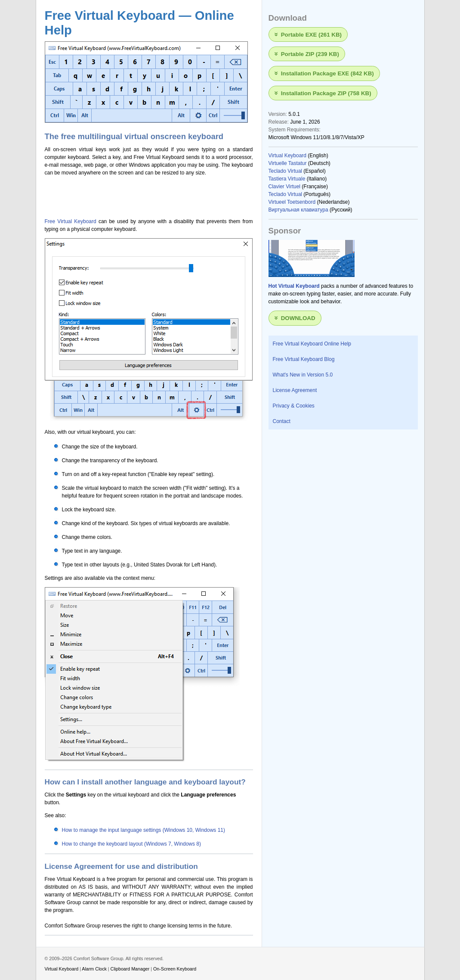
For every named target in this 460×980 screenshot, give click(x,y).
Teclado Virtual (286, 171)
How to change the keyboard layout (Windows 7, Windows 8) (132, 844)
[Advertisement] (145, 195)
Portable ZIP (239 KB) (310, 54)
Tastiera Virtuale (287, 179)
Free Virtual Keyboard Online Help (312, 344)
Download (298, 318)
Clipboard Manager (130, 969)
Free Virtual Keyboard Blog (304, 359)
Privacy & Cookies (294, 406)
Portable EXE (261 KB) (311, 34)
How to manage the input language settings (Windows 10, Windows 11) (144, 830)
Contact (282, 421)
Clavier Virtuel (284, 187)
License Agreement (295, 390)
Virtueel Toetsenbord (292, 202)
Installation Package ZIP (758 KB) (326, 93)
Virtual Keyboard (288, 156)
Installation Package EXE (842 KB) (327, 73)
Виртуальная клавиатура (298, 210)
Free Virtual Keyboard (71, 221)
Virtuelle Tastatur (288, 163)
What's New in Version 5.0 (303, 375)
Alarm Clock (94, 969)
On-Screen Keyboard (175, 969)
